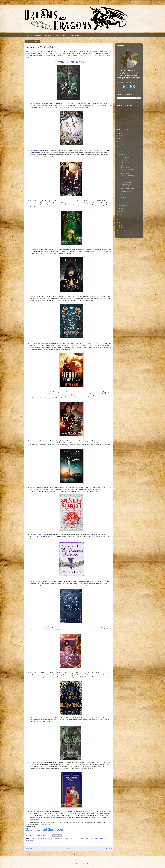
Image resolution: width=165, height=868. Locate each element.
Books (45, 838)
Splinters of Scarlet (35, 534)
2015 (121, 220)
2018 (121, 212)
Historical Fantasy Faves (127, 189)
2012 (121, 228)
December (124, 149)
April (122, 197)
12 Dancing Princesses (36, 838)
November (124, 152)
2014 (121, 222)
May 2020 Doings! (126, 191)
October (123, 154)
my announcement (90, 811)
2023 (121, 138)
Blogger (92, 864)
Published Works (60, 35)
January (123, 205)
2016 (121, 217)
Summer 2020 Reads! (126, 180)
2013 (121, 225)
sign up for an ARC (99, 817)
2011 (121, 231)
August (123, 160)
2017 (121, 214)
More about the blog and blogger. (126, 82)
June (122, 165)
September (124, 157)
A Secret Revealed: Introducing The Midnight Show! (126, 184)
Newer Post (29, 848)
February (123, 203)
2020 (121, 147)
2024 (121, 136)
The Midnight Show (89, 838)
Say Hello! (48, 35)
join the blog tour (35, 819)
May (122, 195)
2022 (121, 141)
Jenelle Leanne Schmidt (62, 838)
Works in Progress (74, 35)
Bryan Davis (51, 838)
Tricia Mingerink (100, 838)
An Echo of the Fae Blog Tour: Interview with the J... (128, 169)
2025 (121, 133)
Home (28, 35)
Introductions (37, 35)
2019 (121, 209)
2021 (121, 144)
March (123, 200)
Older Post (108, 848)
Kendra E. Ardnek (74, 838)
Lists (81, 838)
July (122, 163)
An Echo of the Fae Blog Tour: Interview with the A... (128, 175)
